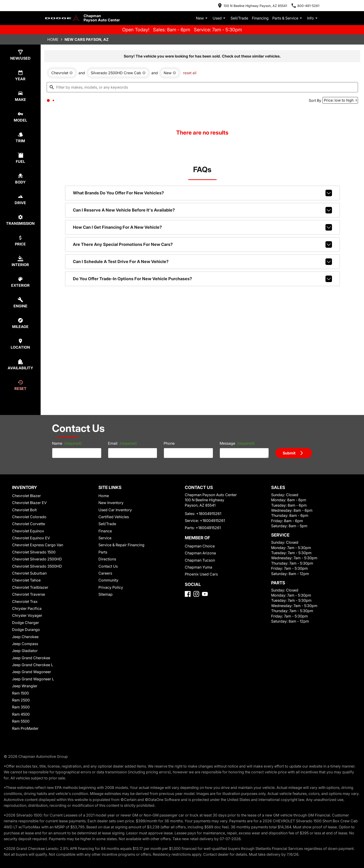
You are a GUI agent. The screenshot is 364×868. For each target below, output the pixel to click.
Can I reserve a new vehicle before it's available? (202, 219)
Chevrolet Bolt (25, 513)
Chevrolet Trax (25, 604)
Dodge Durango (26, 632)
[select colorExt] (22, 278)
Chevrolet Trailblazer (30, 590)
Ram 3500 (22, 710)
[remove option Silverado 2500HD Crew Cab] (113, 74)
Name (56, 444)
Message (240, 442)
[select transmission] (22, 217)
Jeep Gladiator (25, 654)
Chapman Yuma (197, 576)
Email (116, 444)
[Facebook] (188, 609)
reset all (179, 74)
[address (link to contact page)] (262, 5)
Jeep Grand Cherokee (30, 661)
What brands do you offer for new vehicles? (202, 202)
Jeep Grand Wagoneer (30, 675)
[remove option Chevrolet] (63, 74)
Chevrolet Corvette (28, 527)
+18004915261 (206, 522)
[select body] (22, 177)
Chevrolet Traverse (28, 597)
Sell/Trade (246, 14)
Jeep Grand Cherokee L (32, 668)
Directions (107, 562)
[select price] (22, 237)
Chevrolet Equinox (28, 534)
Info (313, 14)
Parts (103, 555)
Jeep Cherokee (25, 640)
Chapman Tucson (198, 569)
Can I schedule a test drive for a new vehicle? (202, 267)
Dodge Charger (25, 625)
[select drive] (22, 197)
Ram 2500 (22, 703)
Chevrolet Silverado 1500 (33, 555)
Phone (169, 444)
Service (105, 541)
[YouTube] (205, 609)
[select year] (22, 76)
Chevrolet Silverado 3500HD (36, 569)
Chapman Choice (198, 555)
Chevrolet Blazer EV (29, 506)
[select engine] (22, 298)
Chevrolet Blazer (27, 499)
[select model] (22, 116)
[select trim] (22, 136)
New (212, 14)
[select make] (22, 96)
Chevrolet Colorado (29, 520)
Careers (105, 576)
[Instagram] (196, 609)
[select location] (22, 338)
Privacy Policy (110, 590)
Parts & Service (290, 14)
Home (48, 38)
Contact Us (108, 569)
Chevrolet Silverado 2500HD (36, 562)
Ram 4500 (22, 717)
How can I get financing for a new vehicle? (202, 235)
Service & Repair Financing (120, 548)
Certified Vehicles (113, 520)
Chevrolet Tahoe (26, 583)
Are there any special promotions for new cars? (202, 251)
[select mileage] (22, 318)
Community (108, 583)
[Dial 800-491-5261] (309, 5)
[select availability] (22, 358)
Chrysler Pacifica (27, 611)
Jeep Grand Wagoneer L (32, 682)
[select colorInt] (22, 257)
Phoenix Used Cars (199, 583)
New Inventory (110, 506)
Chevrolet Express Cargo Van (36, 548)
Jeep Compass (24, 647)
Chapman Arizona (198, 562)
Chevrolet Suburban (29, 576)
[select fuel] (22, 156)
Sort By (313, 103)
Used (228, 14)
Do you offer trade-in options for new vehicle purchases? (202, 283)
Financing (264, 14)
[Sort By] (338, 103)
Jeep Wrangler (25, 689)
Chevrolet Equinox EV (31, 541)
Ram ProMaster (26, 731)
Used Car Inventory (114, 513)
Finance (105, 534)
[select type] (22, 56)
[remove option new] (160, 74)
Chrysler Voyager (27, 619)
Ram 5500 (22, 724)
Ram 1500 (22, 696)
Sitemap (105, 597)
